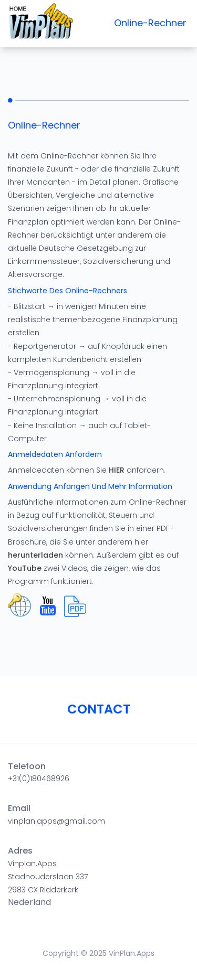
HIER (117, 470)
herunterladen (35, 555)
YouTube (25, 568)
